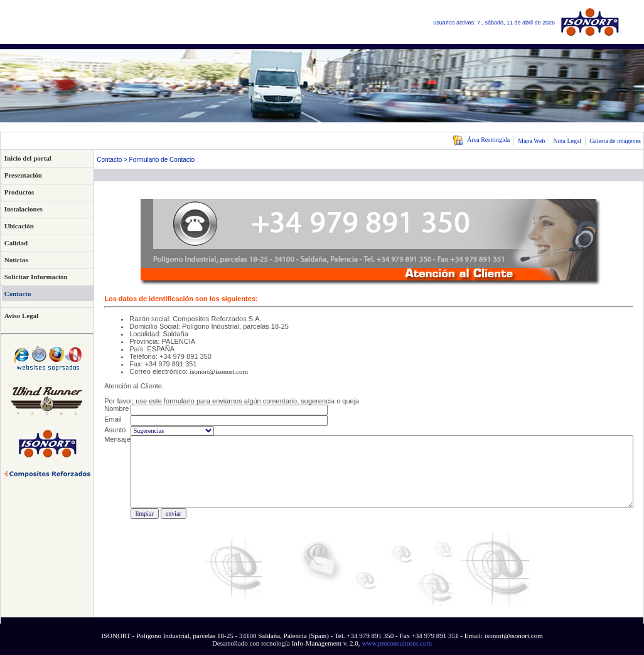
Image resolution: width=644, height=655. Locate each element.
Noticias (16, 260)
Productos (19, 192)
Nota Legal (567, 141)
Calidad (16, 243)
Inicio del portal (28, 158)
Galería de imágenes (615, 141)
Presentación (23, 175)
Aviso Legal (22, 316)
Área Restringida (481, 140)
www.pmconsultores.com (397, 643)
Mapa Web (531, 141)
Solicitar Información (36, 277)
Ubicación (19, 226)
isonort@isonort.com (219, 371)
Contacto (18, 294)
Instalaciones (24, 209)
